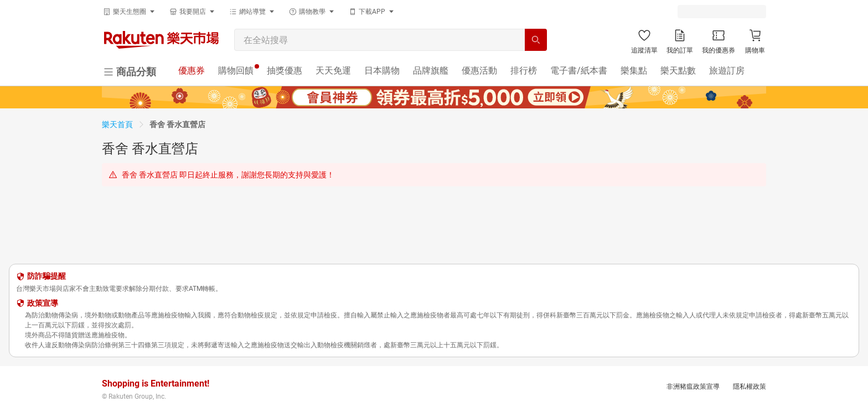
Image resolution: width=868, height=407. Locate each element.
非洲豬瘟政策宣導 (693, 387)
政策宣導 (43, 303)
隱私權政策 (750, 387)
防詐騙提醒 (46, 276)
